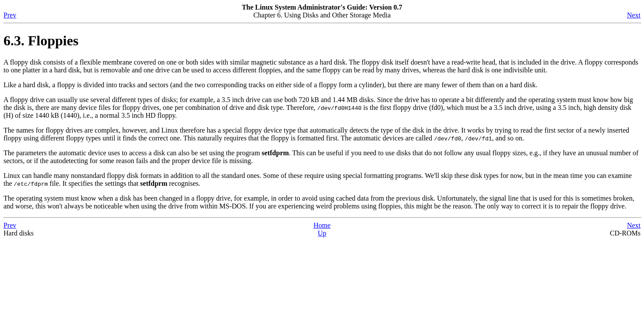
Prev (10, 15)
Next (634, 15)
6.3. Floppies (41, 41)
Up (322, 233)
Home (322, 225)
